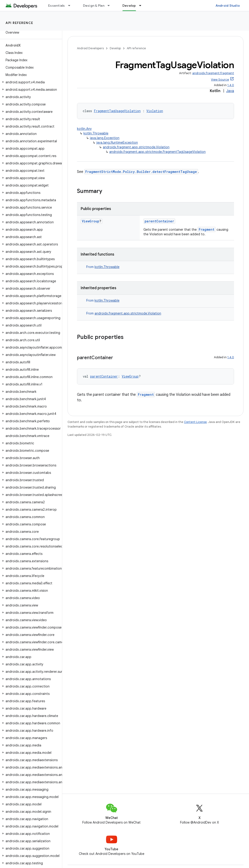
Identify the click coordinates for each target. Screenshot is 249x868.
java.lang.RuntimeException (117, 143)
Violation (155, 111)
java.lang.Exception (105, 138)
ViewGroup (91, 221)
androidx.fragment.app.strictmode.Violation (136, 147)
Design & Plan (94, 6)
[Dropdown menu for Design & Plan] (111, 6)
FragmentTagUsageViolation (117, 111)
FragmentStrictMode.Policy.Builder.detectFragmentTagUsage (141, 172)
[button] (30, 82)
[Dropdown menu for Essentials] (71, 6)
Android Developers (90, 48)
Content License (195, 422)
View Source (220, 80)
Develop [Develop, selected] (129, 6)
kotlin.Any (84, 129)
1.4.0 (231, 85)
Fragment (207, 229)
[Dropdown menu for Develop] (142, 6)
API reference (19, 23)
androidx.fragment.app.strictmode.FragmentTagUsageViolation (157, 152)
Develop (115, 48)
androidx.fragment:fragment (213, 73)
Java (230, 91)
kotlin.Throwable (96, 133)
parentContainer (159, 221)
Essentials (57, 6)
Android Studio (228, 6)
